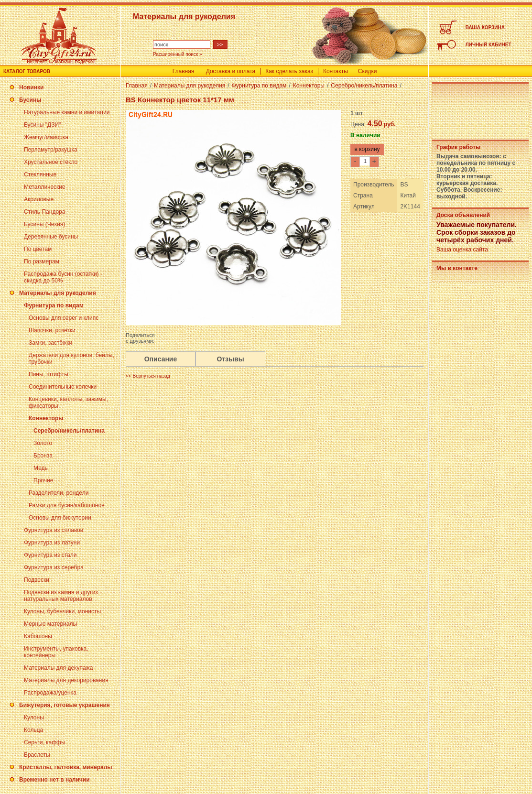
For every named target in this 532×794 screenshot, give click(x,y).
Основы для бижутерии (60, 518)
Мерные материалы (50, 624)
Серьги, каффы (45, 742)
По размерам (42, 261)
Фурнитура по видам (54, 305)
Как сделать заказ (289, 71)
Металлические (45, 187)
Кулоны (34, 718)
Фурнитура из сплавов (54, 530)
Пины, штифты (49, 374)
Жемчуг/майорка (46, 137)
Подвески (37, 580)
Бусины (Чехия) (44, 224)
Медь (41, 468)
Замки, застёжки (50, 343)
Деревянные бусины (51, 237)
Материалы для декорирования (66, 680)
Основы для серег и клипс (64, 318)
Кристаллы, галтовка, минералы (66, 767)
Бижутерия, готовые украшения (65, 705)
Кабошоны (38, 636)
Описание (161, 359)
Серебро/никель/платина (69, 431)
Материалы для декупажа (58, 668)
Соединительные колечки (63, 387)
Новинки (31, 87)
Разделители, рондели (59, 493)
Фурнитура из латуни (52, 543)
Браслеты (37, 755)
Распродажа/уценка (50, 693)
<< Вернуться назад (148, 376)
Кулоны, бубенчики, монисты (62, 611)
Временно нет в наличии (54, 780)
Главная (184, 71)
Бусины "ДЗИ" (42, 125)
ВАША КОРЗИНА (485, 27)
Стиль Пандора (44, 212)
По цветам (38, 249)
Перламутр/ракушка (51, 150)
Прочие (43, 480)
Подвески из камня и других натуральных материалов (61, 596)
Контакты (336, 71)
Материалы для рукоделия (58, 293)
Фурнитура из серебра (54, 567)
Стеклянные (40, 174)
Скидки (368, 71)
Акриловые (39, 199)
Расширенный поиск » (178, 54)
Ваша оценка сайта (462, 250)
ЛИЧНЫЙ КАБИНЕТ (489, 45)
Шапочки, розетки (52, 330)
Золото (43, 443)
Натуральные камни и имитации (67, 112)
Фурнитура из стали (50, 555)
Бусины (30, 100)
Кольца (33, 730)
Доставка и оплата (231, 71)
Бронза (43, 456)
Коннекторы (46, 418)
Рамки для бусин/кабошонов (67, 505)
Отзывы (230, 359)
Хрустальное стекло (51, 162)
